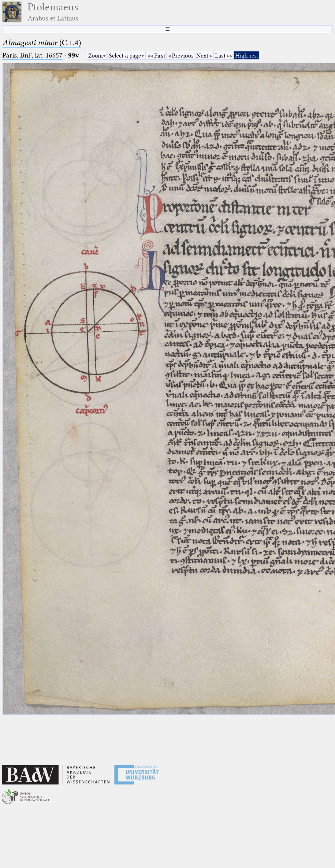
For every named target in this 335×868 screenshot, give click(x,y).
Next (202, 56)
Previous (183, 56)
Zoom (95, 56)
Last (220, 56)
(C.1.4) (42, 43)
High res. (247, 56)
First (160, 56)
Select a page (125, 56)
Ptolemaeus (53, 12)
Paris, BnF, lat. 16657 (32, 55)
